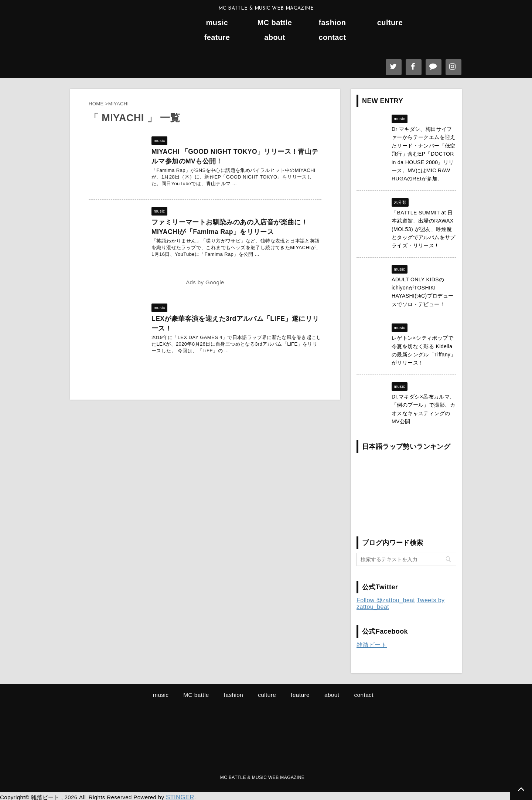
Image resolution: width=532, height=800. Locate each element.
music (217, 23)
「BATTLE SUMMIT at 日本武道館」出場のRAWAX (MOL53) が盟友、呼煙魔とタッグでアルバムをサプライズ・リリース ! (424, 229)
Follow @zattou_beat (386, 600)
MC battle (275, 23)
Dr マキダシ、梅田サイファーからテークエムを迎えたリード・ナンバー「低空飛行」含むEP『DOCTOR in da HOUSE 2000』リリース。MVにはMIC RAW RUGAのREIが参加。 (424, 154)
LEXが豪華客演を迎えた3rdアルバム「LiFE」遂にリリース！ (236, 318)
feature (217, 38)
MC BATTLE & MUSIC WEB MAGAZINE (262, 777)
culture (390, 23)
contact (332, 38)
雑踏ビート (372, 645)
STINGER (179, 795)
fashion (332, 23)
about (274, 38)
